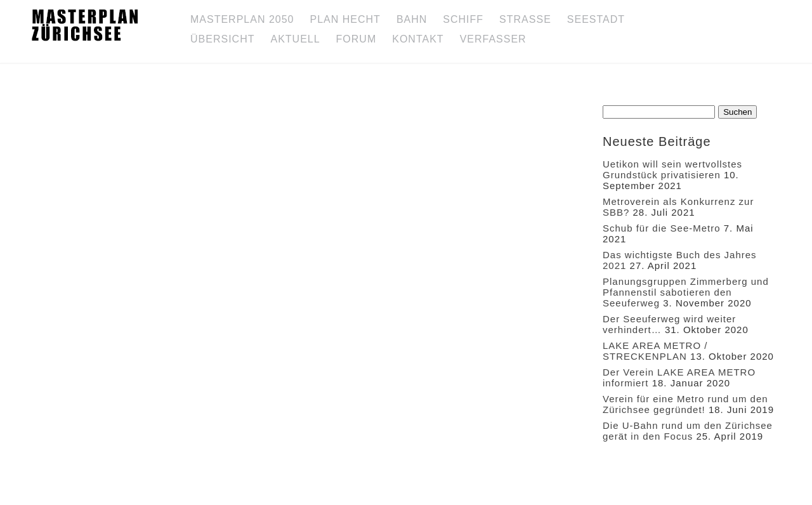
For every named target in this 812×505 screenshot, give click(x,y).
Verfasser (493, 39)
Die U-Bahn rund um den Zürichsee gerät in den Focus (688, 431)
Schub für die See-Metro (662, 228)
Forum (357, 39)
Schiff (463, 19)
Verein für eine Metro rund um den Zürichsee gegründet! (685, 404)
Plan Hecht (345, 19)
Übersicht (222, 39)
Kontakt (418, 39)
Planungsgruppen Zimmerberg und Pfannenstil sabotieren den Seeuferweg (686, 292)
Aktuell (295, 39)
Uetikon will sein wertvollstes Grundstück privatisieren (672, 169)
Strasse (525, 19)
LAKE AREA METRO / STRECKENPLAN (655, 351)
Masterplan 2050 (242, 19)
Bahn (412, 19)
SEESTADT (596, 19)
